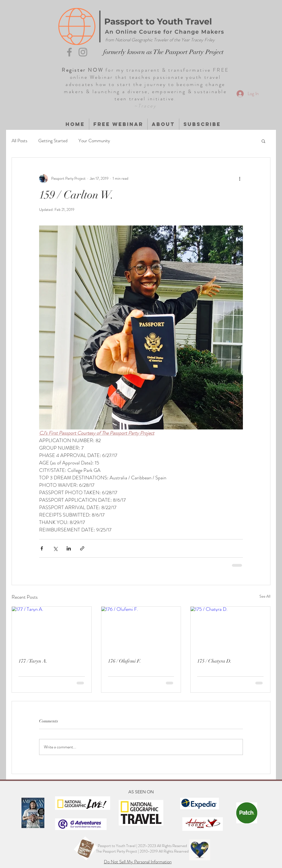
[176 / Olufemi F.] (141, 629)
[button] (263, 141)
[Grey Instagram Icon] (83, 52)
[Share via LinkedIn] (69, 548)
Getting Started (53, 141)
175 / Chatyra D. (214, 661)
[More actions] (240, 179)
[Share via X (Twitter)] (55, 548)
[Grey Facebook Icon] (69, 52)
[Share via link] (82, 548)
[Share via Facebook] (42, 548)
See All (265, 596)
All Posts (19, 141)
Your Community (94, 141)
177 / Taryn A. (33, 661)
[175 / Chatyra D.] (230, 629)
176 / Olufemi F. (124, 661)
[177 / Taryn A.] (52, 629)
